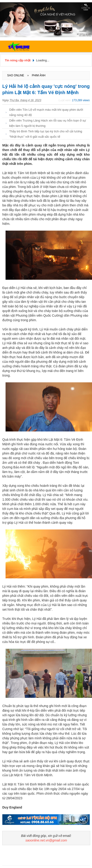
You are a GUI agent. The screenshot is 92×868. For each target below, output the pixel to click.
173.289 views (81, 100)
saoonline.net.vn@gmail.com (46, 840)
